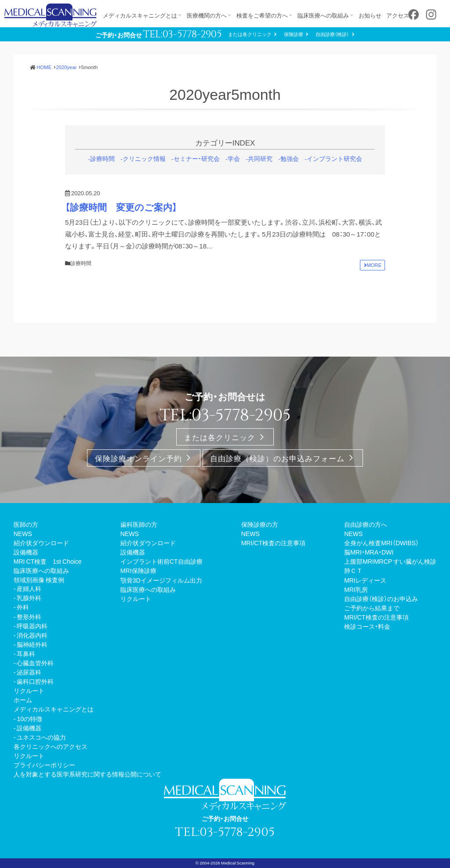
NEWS (23, 533)
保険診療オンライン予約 (138, 458)
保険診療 (294, 34)
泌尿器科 (29, 672)
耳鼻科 (26, 653)
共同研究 (260, 158)
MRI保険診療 (138, 570)
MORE (374, 265)
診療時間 (102, 158)
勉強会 (290, 158)
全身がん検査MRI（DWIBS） (381, 543)
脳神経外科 (32, 644)
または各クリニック (250, 34)
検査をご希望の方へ (263, 15)
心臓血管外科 (35, 663)
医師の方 (26, 524)
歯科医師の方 (139, 524)
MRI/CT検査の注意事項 (273, 543)
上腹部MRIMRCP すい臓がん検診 (390, 561)
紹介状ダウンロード (41, 543)
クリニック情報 (144, 158)
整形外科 (29, 616)
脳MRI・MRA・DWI (369, 552)
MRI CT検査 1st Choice (48, 561)
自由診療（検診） (332, 34)
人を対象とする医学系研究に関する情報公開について (87, 774)
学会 (234, 158)
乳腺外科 (29, 598)
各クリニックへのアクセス (51, 746)
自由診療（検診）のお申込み (381, 598)
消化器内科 (32, 635)
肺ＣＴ (353, 570)
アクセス (401, 15)
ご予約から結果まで (372, 608)
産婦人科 (29, 588)
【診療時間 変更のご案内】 (121, 207)
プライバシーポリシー (44, 765)
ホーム (23, 700)
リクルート (29, 690)
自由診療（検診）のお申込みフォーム (277, 458)
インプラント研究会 (334, 158)
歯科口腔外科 (35, 681)
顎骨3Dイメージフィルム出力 (161, 580)
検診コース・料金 (367, 626)
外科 (23, 607)
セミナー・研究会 (197, 158)
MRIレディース (365, 580)
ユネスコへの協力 (41, 737)
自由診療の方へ (366, 524)
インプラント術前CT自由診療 (161, 561)
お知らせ (373, 15)
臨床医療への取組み (325, 15)
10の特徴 (29, 718)
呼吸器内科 (32, 626)
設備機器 (26, 552)
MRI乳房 (356, 589)
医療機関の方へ (207, 15)
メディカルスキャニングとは (140, 15)
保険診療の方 (260, 524)
